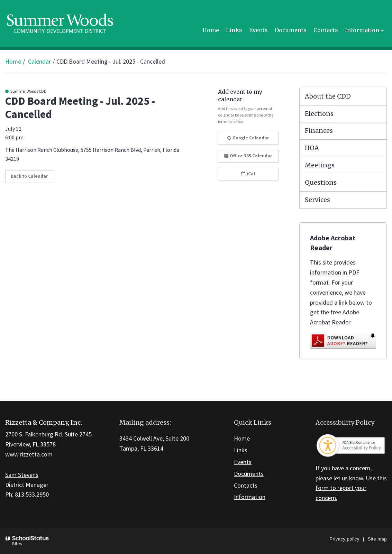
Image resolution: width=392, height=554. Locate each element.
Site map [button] (377, 539)
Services (317, 200)
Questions (321, 182)
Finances (319, 131)
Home (13, 61)
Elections (319, 114)
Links (241, 450)
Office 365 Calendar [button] (248, 156)
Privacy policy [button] (344, 539)
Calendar (39, 61)
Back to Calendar (29, 176)
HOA (312, 148)
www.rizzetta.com (29, 454)
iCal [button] (248, 174)
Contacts (246, 485)
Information (250, 497)
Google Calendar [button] (248, 138)
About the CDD (328, 96)
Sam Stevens (22, 475)
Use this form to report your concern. (351, 488)
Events (243, 462)
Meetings (320, 165)
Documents (249, 474)
